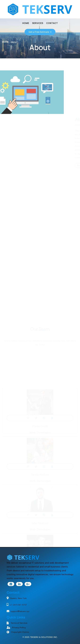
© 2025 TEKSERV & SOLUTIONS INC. (40, 637)
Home (5, 42)
